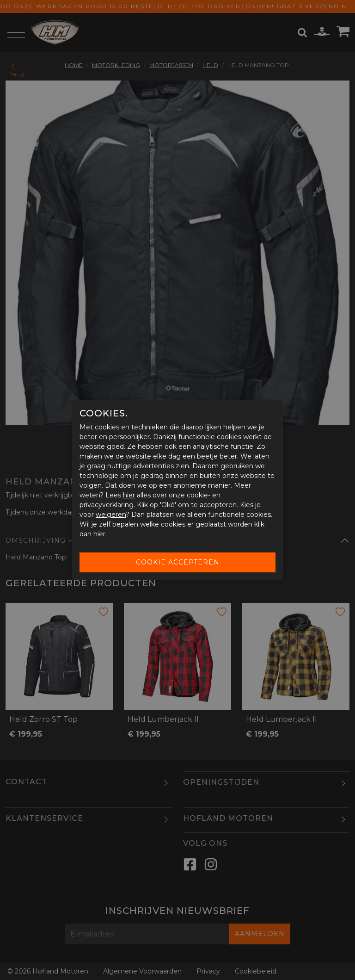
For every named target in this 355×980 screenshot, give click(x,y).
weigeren (111, 515)
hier (129, 495)
